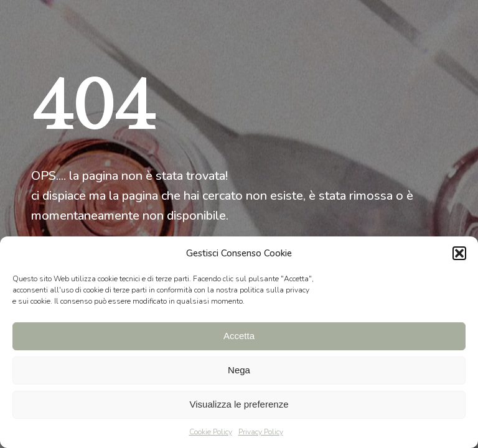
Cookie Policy (211, 432)
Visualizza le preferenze (239, 404)
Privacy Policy (261, 432)
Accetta (239, 336)
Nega (239, 370)
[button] (459, 253)
